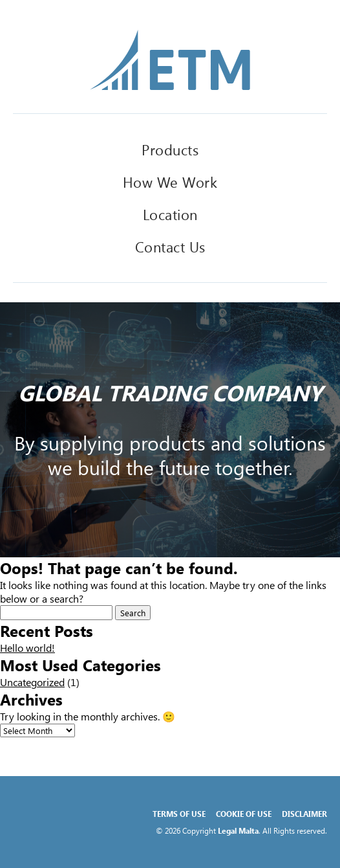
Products (170, 150)
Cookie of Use (244, 814)
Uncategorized (32, 682)
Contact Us (170, 247)
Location (170, 214)
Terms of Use (179, 814)
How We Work (170, 182)
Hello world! (27, 648)
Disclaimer (304, 814)
